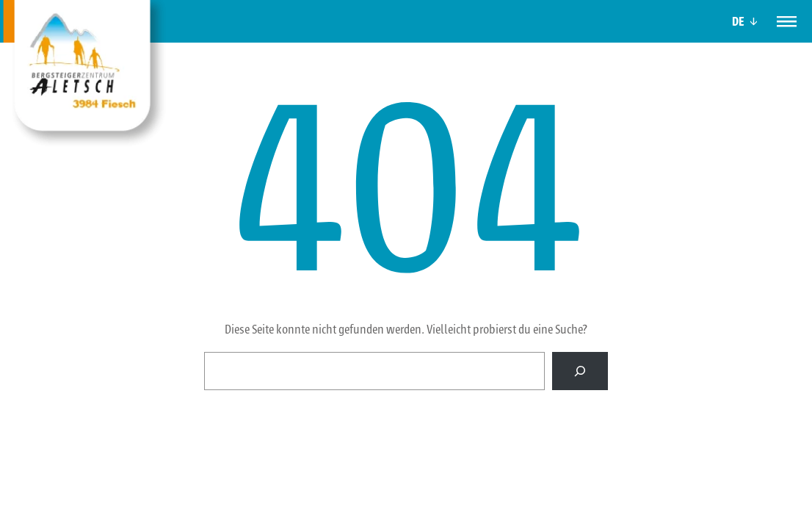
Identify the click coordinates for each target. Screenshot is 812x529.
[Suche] (580, 371)
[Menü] (787, 21)
